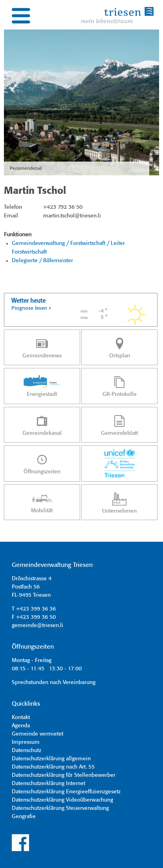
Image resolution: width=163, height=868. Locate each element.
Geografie (24, 817)
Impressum (26, 742)
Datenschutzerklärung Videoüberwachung (62, 800)
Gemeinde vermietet (38, 734)
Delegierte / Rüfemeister (42, 261)
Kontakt (21, 717)
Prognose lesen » (31, 308)
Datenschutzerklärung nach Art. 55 (53, 767)
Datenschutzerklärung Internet (49, 783)
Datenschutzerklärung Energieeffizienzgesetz (66, 792)
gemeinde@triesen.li (38, 625)
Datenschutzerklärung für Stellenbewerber (64, 775)
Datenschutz (27, 750)
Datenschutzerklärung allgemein (51, 759)
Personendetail (26, 168)
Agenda (21, 726)
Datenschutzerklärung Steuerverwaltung (60, 808)
